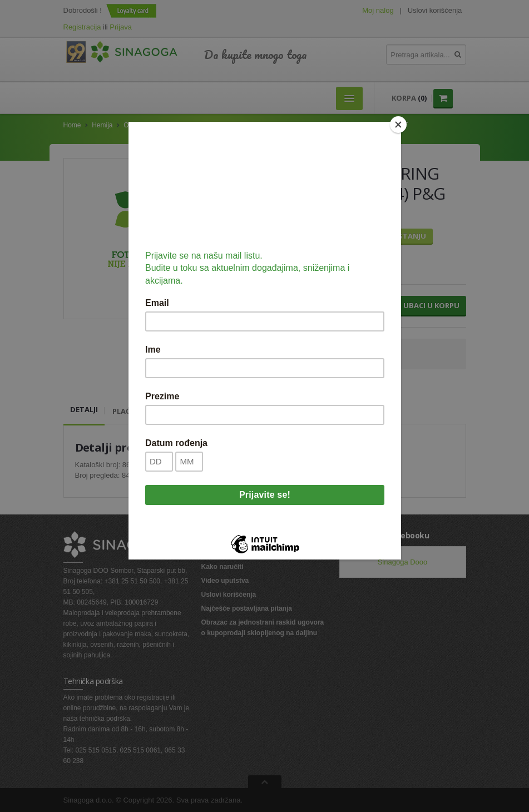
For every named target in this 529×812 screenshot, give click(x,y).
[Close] (398, 125)
